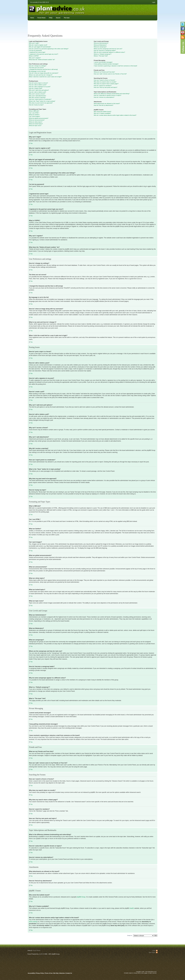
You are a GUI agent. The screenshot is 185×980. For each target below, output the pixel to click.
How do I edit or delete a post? (38, 85)
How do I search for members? (103, 86)
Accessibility (31, 973)
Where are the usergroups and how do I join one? (108, 49)
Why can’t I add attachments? (37, 96)
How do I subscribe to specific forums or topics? (108, 95)
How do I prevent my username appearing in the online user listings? (49, 49)
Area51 (132, 908)
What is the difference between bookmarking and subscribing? (112, 94)
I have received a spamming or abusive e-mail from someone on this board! (115, 66)
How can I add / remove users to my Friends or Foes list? (110, 74)
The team (67, 18)
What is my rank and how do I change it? (41, 75)
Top (31, 143)
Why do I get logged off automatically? (40, 47)
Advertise (62, 973)
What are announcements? (37, 120)
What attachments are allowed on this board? (107, 104)
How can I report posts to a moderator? (40, 99)
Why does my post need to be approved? (41, 103)
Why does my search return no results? (105, 82)
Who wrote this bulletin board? (103, 112)
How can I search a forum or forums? (104, 80)
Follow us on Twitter (183, 24)
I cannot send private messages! (103, 62)
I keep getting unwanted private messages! (106, 64)
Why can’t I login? (34, 43)
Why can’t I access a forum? (37, 94)
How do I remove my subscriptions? (104, 97)
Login (154, 2)
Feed (154, 950)
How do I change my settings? (38, 66)
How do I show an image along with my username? (44, 73)
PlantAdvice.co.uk (57, 9)
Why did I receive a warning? (37, 97)
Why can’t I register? (35, 58)
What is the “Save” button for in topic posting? (42, 101)
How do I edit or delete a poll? (38, 92)
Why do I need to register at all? (38, 45)
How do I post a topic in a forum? (38, 83)
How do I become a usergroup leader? (105, 50)
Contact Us (69, 973)
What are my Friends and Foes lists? (104, 72)
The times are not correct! (36, 68)
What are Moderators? (100, 45)
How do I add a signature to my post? (40, 87)
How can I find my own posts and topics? (106, 87)
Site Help (56, 973)
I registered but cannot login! (37, 52)
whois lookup (33, 922)
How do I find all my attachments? (104, 105)
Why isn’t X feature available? (102, 113)
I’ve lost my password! (35, 50)
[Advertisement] (92, 28)
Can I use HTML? (34, 113)
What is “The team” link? (101, 56)
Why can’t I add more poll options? (39, 90)
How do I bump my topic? (36, 105)
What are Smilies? (34, 115)
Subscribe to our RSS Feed (183, 37)
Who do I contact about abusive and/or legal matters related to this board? (115, 115)
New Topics (152, 952)
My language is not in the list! (37, 71)
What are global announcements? (39, 118)
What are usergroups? (100, 47)
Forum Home (42, 18)
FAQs (51, 18)
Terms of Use (49, 973)
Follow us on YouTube (183, 33)
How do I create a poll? (36, 88)
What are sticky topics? (36, 122)
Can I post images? (35, 116)
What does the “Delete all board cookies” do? (42, 60)
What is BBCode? (34, 111)
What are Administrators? (101, 43)
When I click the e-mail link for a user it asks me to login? (45, 77)
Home (32, 18)
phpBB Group (81, 897)
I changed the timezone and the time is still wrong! (43, 69)
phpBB (41, 954)
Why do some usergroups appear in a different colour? (109, 52)
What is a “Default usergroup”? (103, 54)
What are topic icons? (35, 125)
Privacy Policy (40, 973)
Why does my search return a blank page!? (106, 84)
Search (58, 18)
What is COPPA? (34, 56)
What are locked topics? (36, 124)
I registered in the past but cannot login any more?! (44, 54)
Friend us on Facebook (183, 28)
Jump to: (130, 935)
